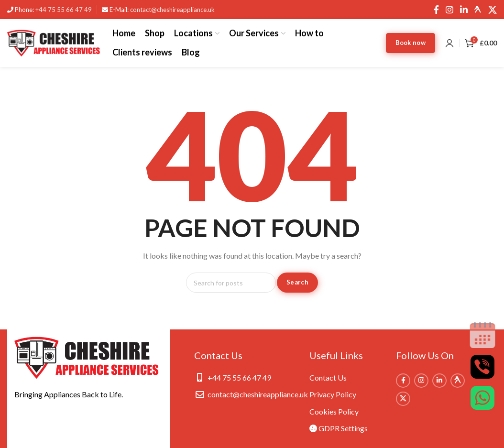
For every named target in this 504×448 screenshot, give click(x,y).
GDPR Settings (339, 428)
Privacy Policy (333, 394)
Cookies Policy (334, 411)
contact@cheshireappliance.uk (172, 10)
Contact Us (328, 377)
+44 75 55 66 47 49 (64, 10)
